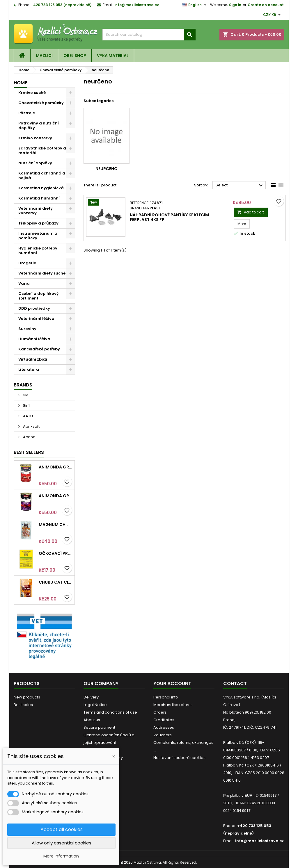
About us (92, 720)
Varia (24, 283)
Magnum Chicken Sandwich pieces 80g (55, 525)
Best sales (23, 705)
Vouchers (163, 735)
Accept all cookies (62, 829)
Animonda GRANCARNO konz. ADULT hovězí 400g (55, 467)
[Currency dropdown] (273, 15)
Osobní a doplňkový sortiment (39, 296)
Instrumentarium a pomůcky (38, 236)
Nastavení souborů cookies (179, 758)
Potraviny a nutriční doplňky (39, 125)
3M (25, 395)
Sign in (235, 5)
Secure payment (99, 727)
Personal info (166, 697)
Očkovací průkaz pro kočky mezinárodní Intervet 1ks (55, 553)
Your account (172, 683)
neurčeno (107, 169)
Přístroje (27, 113)
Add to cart (251, 212)
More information (61, 856)
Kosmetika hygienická (41, 188)
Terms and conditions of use (110, 712)
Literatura (29, 369)
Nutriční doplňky (35, 163)
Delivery (91, 697)
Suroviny (27, 329)
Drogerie (27, 263)
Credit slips (164, 720)
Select (240, 186)
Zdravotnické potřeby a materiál (42, 150)
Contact (235, 683)
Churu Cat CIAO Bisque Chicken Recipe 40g (55, 582)
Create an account (266, 5)
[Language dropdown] (195, 5)
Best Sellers (29, 452)
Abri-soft (31, 426)
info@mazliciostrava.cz (137, 5)
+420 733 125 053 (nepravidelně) (61, 5)
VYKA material (113, 56)
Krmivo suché (32, 93)
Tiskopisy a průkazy (38, 223)
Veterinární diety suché (42, 273)
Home (20, 83)
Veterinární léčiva (36, 319)
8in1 (26, 406)
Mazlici (44, 56)
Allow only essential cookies (62, 843)
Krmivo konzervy (35, 138)
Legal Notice (95, 705)
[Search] (149, 35)
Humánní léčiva (34, 339)
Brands (23, 385)
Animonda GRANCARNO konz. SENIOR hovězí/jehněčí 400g (55, 496)
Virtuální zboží (33, 359)
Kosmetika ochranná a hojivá (42, 175)
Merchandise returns (173, 705)
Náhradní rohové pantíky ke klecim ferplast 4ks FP (169, 217)
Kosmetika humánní (39, 198)
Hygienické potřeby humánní (38, 251)
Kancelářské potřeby (39, 349)
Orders (160, 712)
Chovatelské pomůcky (41, 103)
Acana (29, 437)
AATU (28, 416)
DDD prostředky (34, 308)
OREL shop (75, 56)
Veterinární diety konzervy (36, 211)
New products (27, 697)
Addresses (164, 727)
